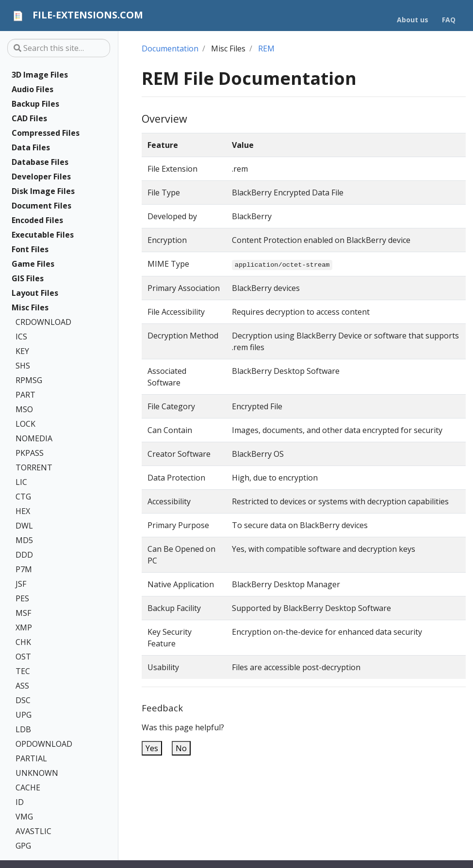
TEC (23, 671)
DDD (24, 555)
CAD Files (29, 118)
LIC (21, 482)
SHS (23, 366)
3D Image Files (40, 75)
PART (25, 395)
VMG (24, 817)
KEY (22, 351)
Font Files (30, 249)
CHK (23, 642)
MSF (23, 613)
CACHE (28, 788)
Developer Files (41, 177)
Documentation (170, 48)
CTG (23, 497)
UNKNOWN (37, 773)
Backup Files (35, 104)
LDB (23, 729)
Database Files (40, 162)
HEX (23, 511)
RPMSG (29, 380)
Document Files (41, 206)
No (181, 748)
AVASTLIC (33, 831)
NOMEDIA (34, 438)
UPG (24, 715)
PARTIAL (31, 758)
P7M (24, 569)
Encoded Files (37, 220)
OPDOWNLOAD (44, 744)
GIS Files (28, 278)
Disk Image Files (43, 191)
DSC (23, 700)
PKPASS (30, 453)
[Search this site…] (59, 48)
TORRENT (34, 467)
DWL (24, 526)
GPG (23, 846)
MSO (24, 409)
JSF (21, 584)
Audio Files (33, 89)
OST (23, 657)
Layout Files (35, 293)
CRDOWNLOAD (43, 322)
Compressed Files (46, 133)
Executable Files (43, 235)
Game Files (33, 264)
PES (22, 598)
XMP (24, 627)
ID (20, 802)
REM (266, 48)
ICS (21, 337)
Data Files (31, 147)
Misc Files (30, 307)
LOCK (25, 424)
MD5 (24, 540)
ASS (22, 686)
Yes (152, 748)
